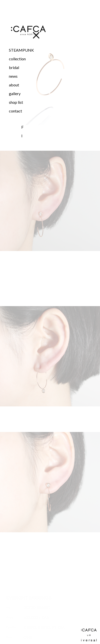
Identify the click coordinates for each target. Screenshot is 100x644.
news (13, 76)
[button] (28, 59)
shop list (16, 102)
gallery (15, 93)
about (14, 85)
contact (15, 111)
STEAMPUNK (21, 50)
